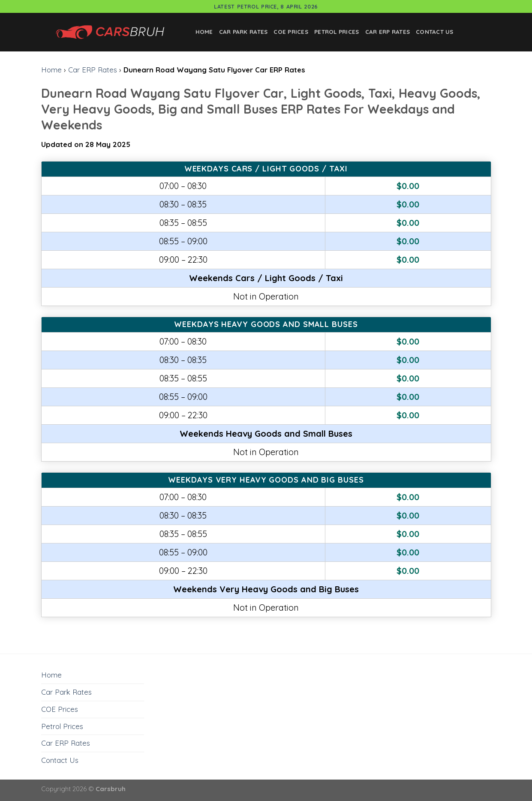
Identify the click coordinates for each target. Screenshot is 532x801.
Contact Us (435, 32)
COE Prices (291, 32)
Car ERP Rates (388, 32)
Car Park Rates (243, 32)
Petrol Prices (337, 32)
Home (204, 32)
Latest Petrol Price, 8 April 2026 (266, 6)
